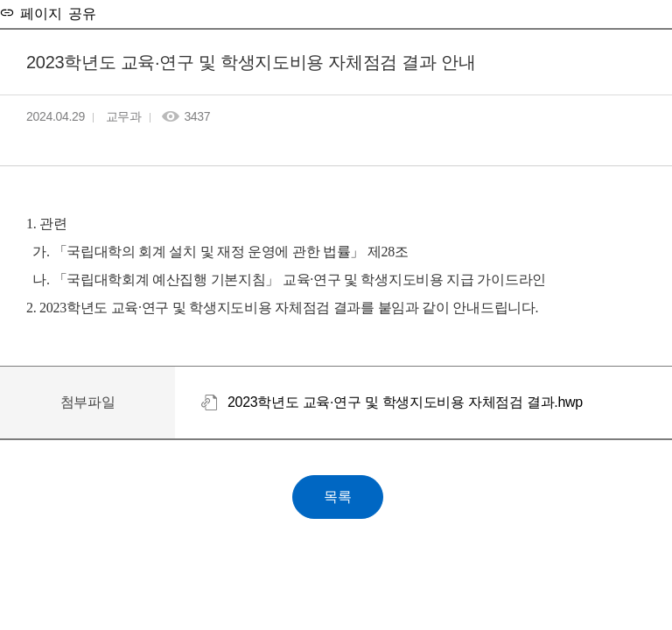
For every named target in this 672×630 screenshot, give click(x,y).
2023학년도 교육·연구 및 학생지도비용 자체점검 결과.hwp (405, 402)
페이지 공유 (55, 12)
